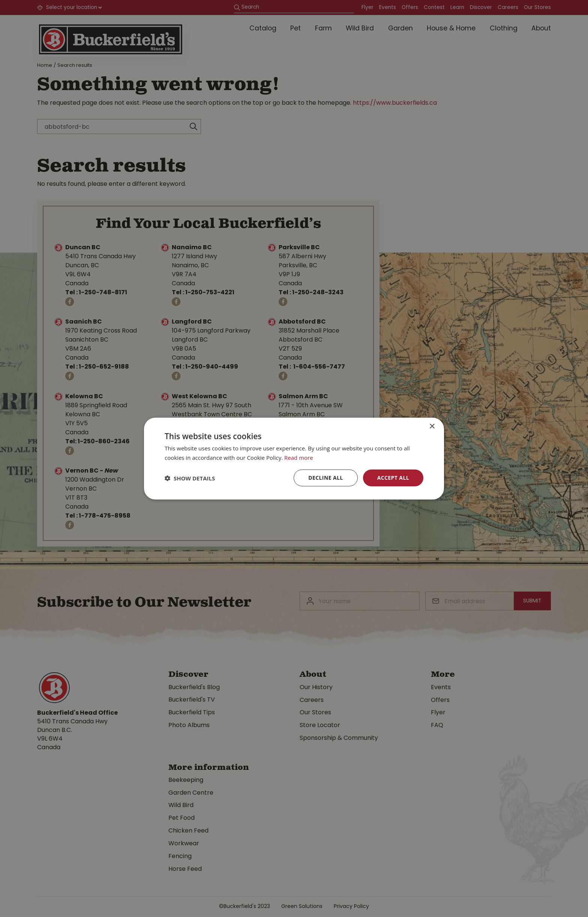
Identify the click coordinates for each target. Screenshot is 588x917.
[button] (190, 478)
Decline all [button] (325, 478)
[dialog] (294, 459)
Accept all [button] (393, 478)
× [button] (432, 426)
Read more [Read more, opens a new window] (299, 457)
